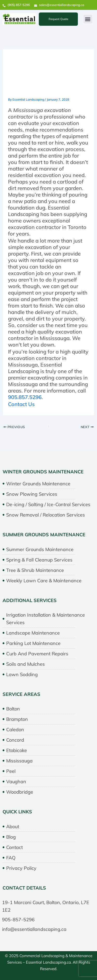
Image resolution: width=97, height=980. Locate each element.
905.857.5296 (25, 397)
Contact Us (21, 404)
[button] (88, 19)
